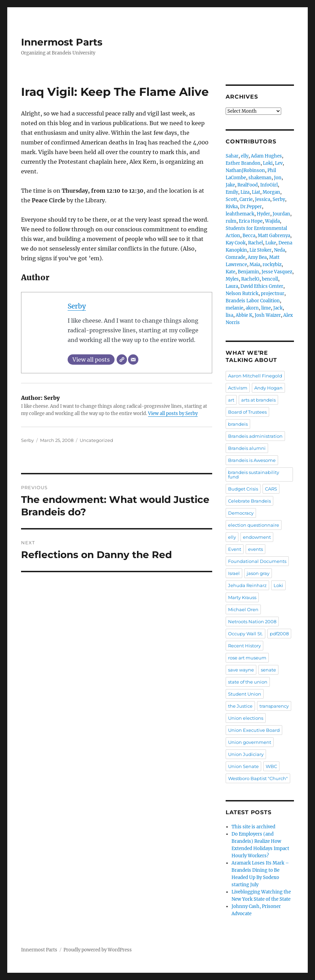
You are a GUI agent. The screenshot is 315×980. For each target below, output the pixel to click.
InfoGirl (269, 185)
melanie (234, 308)
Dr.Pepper (251, 207)
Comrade (235, 257)
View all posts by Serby (173, 413)
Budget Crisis (243, 489)
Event (235, 549)
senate (268, 670)
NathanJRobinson (245, 170)
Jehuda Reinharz (247, 585)
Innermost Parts (62, 42)
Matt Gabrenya (274, 236)
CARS (271, 489)
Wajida (272, 221)
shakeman (260, 178)
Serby (77, 306)
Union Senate (243, 766)
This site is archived (253, 827)
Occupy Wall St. (245, 634)
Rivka (232, 207)
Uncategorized (96, 440)
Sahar (232, 156)
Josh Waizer (268, 315)
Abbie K (244, 315)
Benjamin (248, 272)
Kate (230, 272)
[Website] (122, 360)
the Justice (240, 706)
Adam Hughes (266, 156)
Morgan (271, 192)
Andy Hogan (268, 388)
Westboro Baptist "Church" (258, 778)
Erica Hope (251, 221)
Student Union (245, 694)
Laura (232, 286)
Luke (271, 243)
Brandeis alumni (247, 448)
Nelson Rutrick (242, 294)
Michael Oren (243, 609)
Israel (234, 573)
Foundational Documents (257, 561)
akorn (252, 308)
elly (245, 156)
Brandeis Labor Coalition (253, 301)
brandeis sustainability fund (254, 474)
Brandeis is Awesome (252, 460)
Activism (238, 388)
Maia (255, 265)
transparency (274, 706)
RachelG (250, 279)
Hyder (263, 214)
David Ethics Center (262, 286)
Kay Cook (236, 243)
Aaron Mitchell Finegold (255, 376)
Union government (250, 742)
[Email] (133, 360)
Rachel (255, 243)
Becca (249, 236)
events (255, 549)
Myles (232, 279)
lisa (229, 315)
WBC (271, 766)
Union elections (246, 718)
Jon (278, 178)
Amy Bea (257, 257)
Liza (245, 192)
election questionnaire (254, 525)
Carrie (246, 199)
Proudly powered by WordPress (98, 950)
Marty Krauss (242, 597)
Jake (230, 185)
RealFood (248, 185)
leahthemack (240, 214)
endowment (257, 537)
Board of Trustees (247, 412)
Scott (231, 199)
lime (266, 308)
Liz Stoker (260, 250)
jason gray (258, 573)
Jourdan (281, 214)
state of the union (248, 682)
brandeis (238, 424)
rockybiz (272, 265)
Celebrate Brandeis (249, 501)
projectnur (273, 294)
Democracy (241, 513)
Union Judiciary (246, 754)
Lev (279, 163)
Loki (268, 163)
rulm (231, 221)
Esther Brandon (243, 163)
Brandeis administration (255, 436)
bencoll (270, 279)
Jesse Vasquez (277, 272)
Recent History (244, 646)
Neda (279, 250)
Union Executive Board (254, 730)
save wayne (241, 670)
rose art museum (247, 658)
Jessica (263, 199)
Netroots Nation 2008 (252, 622)
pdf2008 (279, 634)
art (231, 400)
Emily (232, 192)
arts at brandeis (258, 400)
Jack (278, 308)
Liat (256, 192)
